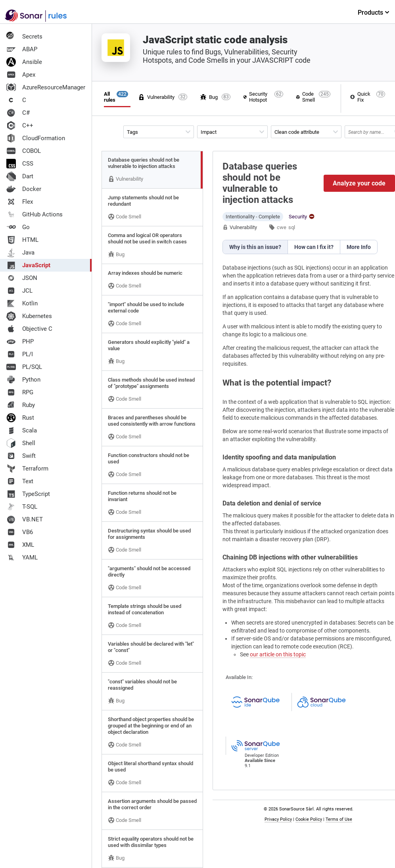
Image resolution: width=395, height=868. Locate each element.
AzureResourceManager (46, 87)
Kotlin (22, 303)
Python (23, 380)
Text (20, 481)
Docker (24, 189)
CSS (20, 164)
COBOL (24, 151)
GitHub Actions (35, 214)
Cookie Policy (310, 819)
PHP (20, 341)
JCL (19, 291)
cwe (282, 227)
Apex (21, 75)
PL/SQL (24, 367)
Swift (21, 456)
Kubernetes (29, 316)
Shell (21, 443)
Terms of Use (340, 819)
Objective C (29, 329)
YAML (22, 557)
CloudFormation (36, 138)
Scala (22, 430)
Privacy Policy (280, 819)
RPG (20, 392)
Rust (20, 418)
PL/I (20, 354)
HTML (22, 240)
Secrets (24, 37)
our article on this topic (278, 654)
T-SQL (22, 507)
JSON (22, 278)
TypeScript (28, 494)
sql (292, 227)
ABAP (22, 49)
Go (18, 227)
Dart (20, 176)
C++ (20, 125)
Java (20, 253)
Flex (20, 202)
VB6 (20, 532)
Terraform (27, 469)
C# (18, 113)
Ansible (24, 62)
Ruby (21, 405)
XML (20, 545)
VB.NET (25, 519)
